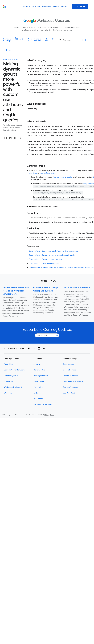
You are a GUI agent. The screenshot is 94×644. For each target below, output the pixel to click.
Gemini (30, 40)
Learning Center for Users (14, 370)
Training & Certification (43, 404)
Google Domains (69, 370)
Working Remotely (41, 376)
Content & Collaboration (20, 40)
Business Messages (70, 387)
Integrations (38, 399)
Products (26, 6)
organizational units (47, 173)
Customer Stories (40, 370)
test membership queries (63, 177)
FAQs (36, 393)
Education (47, 40)
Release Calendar (60, 6)
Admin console (9, 125)
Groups (18, 125)
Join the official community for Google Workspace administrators (16, 291)
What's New (9, 393)
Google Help (9, 381)
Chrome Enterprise (70, 376)
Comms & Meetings (8, 40)
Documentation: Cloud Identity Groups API (46, 263)
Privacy (47, 415)
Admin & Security (38, 40)
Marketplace (38, 387)
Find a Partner (39, 381)
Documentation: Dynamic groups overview (45, 259)
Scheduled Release (10, 130)
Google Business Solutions (73, 381)
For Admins (36, 6)
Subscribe (80, 6)
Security (37, 364)
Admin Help (9, 364)
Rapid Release (15, 128)
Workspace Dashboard (13, 387)
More (53, 40)
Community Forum (11, 376)
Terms (52, 415)
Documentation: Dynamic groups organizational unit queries (52, 255)
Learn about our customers (77, 288)
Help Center (47, 6)
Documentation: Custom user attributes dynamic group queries (53, 251)
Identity (6, 128)
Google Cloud (68, 364)
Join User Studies (70, 393)
